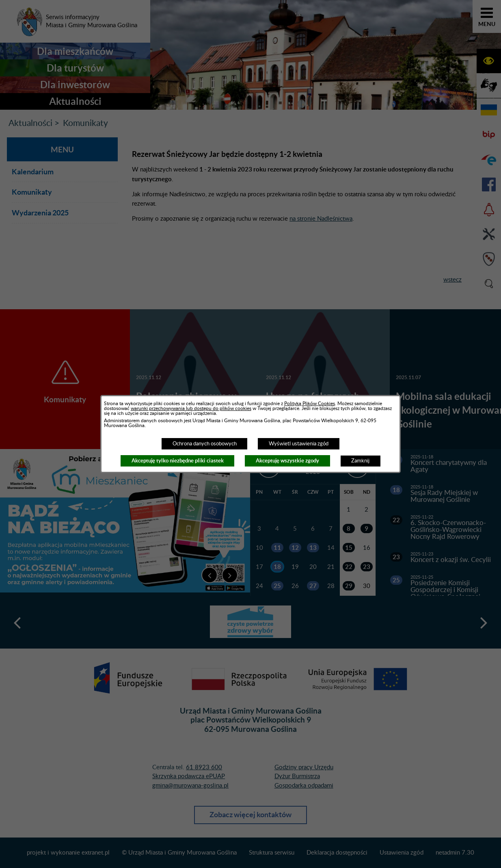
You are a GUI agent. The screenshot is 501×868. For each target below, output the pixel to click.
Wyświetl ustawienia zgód (299, 444)
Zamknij (360, 461)
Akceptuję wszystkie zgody (287, 461)
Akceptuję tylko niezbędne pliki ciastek (178, 461)
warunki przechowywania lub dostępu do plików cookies (191, 408)
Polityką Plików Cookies (310, 404)
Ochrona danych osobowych (205, 444)
